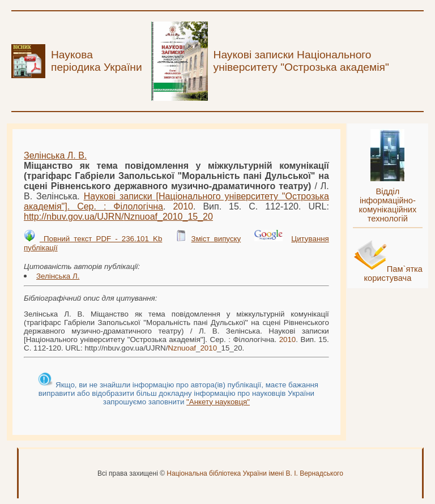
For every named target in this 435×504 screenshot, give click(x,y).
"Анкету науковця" (218, 402)
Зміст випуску (216, 239)
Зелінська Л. (58, 276)
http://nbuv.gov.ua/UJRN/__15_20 (118, 217)
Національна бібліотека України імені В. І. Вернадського (255, 473)
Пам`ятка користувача (393, 274)
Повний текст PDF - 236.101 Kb (101, 239)
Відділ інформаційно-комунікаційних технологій (387, 205)
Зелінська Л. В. (55, 155)
